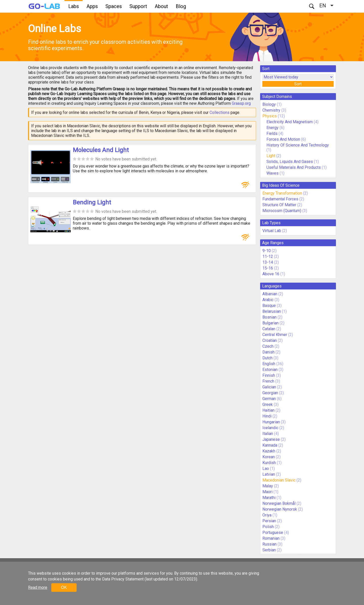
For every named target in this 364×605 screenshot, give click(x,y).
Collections (220, 112)
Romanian (271, 538)
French (268, 381)
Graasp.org (241, 103)
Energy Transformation (282, 193)
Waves (273, 173)
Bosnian (269, 317)
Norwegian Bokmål (279, 503)
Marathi (269, 498)
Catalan (269, 329)
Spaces (114, 6)
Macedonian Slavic (279, 480)
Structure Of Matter (279, 205)
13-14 (268, 262)
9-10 (267, 251)
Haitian (268, 410)
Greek (268, 404)
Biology (269, 104)
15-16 (268, 268)
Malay (268, 486)
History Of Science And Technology (298, 145)
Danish (268, 352)
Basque (269, 306)
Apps (92, 6)
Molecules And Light (101, 150)
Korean (269, 457)
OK (64, 587)
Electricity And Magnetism (290, 122)
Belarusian (272, 311)
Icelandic (270, 428)
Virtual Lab (272, 231)
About (161, 6)
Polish (268, 527)
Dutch (267, 358)
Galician (269, 387)
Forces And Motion (283, 139)
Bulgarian (270, 323)
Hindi (267, 416)
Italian (268, 434)
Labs (74, 6)
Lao (266, 468)
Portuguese (273, 533)
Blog (181, 6)
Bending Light (92, 202)
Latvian (269, 474)
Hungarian (271, 422)
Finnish (269, 375)
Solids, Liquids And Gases (290, 162)
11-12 (268, 256)
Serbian (269, 550)
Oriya (267, 515)
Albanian (270, 294)
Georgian (270, 393)
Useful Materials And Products (294, 167)
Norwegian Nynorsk (280, 509)
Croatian (270, 340)
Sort (298, 84)
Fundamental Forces (280, 199)
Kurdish (269, 463)
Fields (272, 133)
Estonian (270, 370)
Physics (270, 116)
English (269, 364)
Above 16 (271, 274)
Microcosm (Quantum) (282, 211)
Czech (268, 346)
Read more (38, 587)
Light (271, 156)
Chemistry (271, 110)
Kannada (270, 445)
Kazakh (269, 451)
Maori (267, 492)
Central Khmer (275, 335)
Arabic (268, 300)
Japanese (271, 439)
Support (138, 6)
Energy (272, 128)
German (269, 399)
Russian (269, 544)
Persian (269, 521)
